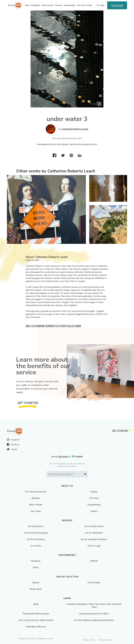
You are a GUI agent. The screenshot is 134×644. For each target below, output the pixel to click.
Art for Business (36, 526)
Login (102, 5)
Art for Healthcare (94, 533)
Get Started (117, 5)
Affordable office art (36, 627)
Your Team (36, 511)
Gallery (36, 583)
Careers (94, 511)
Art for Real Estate (94, 526)
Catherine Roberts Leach (75, 129)
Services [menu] (59, 5)
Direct (36, 567)
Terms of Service (106, 640)
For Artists (36, 546)
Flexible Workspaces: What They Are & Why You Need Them (94, 606)
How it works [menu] (48, 5)
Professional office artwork (36, 614)
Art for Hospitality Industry (94, 539)
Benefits (36, 498)
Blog (36, 604)
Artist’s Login (94, 546)
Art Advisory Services (36, 492)
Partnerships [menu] (70, 5)
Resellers (36, 561)
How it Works (36, 505)
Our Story (94, 498)
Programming (94, 505)
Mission (94, 492)
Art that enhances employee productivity (94, 620)
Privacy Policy (89, 640)
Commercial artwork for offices (94, 614)
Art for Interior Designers (36, 533)
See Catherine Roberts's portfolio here (53, 326)
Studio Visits (36, 589)
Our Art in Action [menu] (85, 5)
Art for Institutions (36, 539)
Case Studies (94, 583)
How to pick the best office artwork (36, 620)
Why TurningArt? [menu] (33, 5)
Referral (94, 561)
